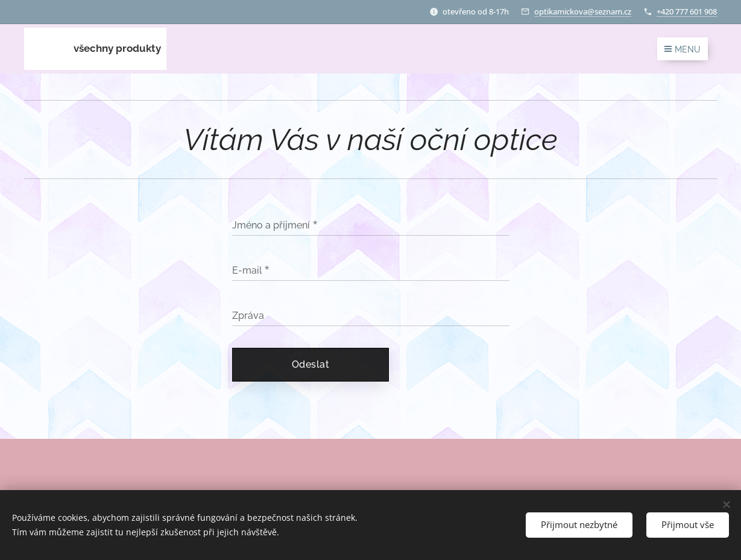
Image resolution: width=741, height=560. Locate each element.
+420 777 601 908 (687, 11)
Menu (683, 49)
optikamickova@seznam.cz (583, 11)
